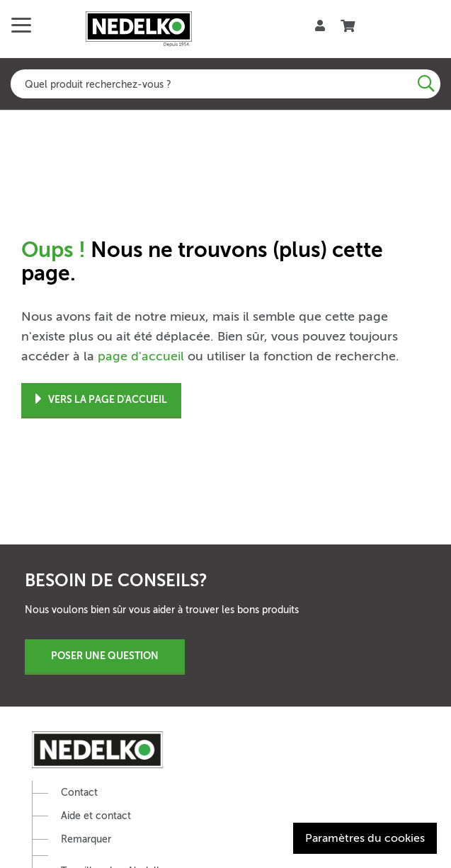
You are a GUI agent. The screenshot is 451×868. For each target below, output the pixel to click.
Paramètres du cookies (365, 838)
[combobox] (225, 84)
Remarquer (86, 839)
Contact (79, 793)
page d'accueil (141, 356)
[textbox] (225, 84)
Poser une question (105, 656)
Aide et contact (96, 816)
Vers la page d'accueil (101, 400)
